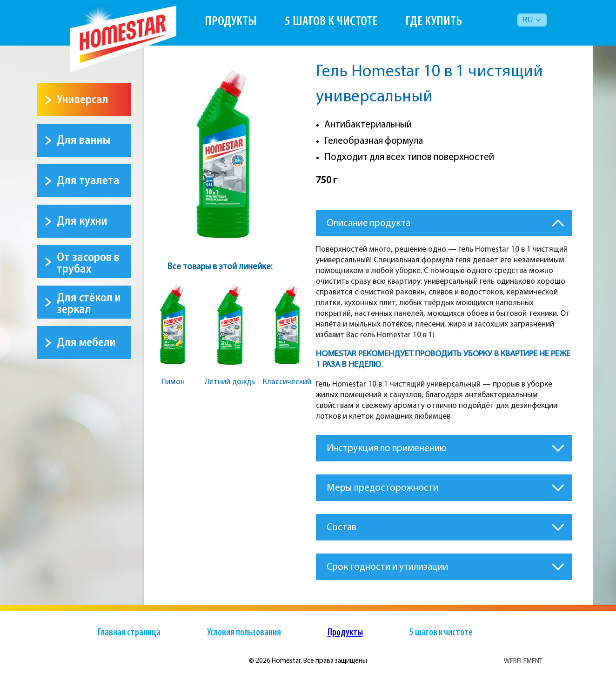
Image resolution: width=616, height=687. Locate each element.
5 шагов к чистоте (331, 22)
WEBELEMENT (523, 661)
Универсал (83, 100)
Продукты (231, 22)
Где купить (434, 22)
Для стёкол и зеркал (89, 304)
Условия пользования (244, 633)
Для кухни (82, 221)
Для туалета (88, 181)
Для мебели (86, 343)
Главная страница (129, 633)
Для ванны (84, 140)
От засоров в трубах (88, 263)
